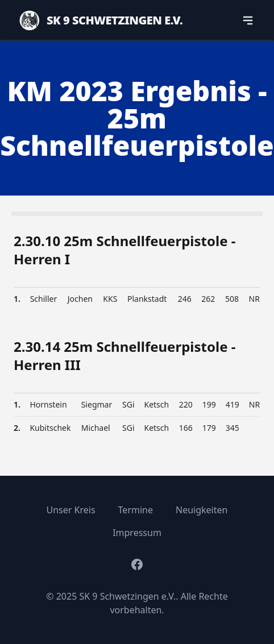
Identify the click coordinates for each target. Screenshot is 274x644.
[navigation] (248, 20)
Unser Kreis (71, 510)
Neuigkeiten (202, 510)
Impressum (137, 533)
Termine (136, 510)
